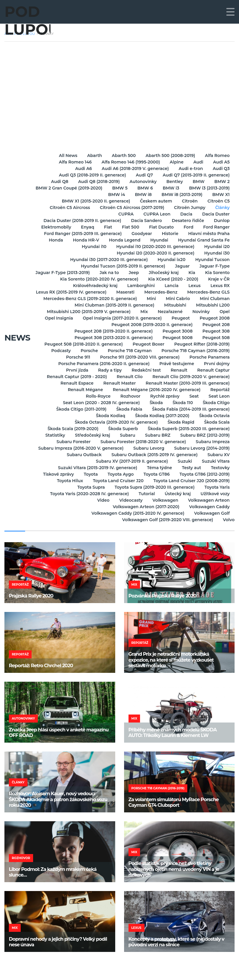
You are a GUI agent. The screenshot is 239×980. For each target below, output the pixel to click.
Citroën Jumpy (188, 208)
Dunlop (221, 221)
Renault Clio (129, 377)
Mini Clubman (91, 305)
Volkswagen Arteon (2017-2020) (145, 507)
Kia (226, 273)
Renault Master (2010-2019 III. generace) (187, 383)
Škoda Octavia (214, 416)
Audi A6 (81, 169)
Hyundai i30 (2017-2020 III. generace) (107, 260)
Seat (193, 396)
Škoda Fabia (128, 409)
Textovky (220, 468)
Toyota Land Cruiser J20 (117, 481)
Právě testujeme (176, 364)
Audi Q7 (143, 175)
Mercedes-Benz (213, 292)
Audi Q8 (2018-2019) (95, 182)
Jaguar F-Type (214, 266)
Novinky (72, 318)
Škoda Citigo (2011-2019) (79, 409)
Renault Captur (213, 370)
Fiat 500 (128, 227)
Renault (178, 370)
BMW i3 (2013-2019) (74, 195)
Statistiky (52, 435)
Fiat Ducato (160, 227)
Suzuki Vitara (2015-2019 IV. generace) (95, 468)
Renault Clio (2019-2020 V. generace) (191, 377)
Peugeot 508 (216, 338)
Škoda (154, 403)
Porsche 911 (76, 357)
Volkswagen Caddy (209, 507)
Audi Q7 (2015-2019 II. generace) (196, 175)
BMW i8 (141, 195)
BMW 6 (194, 188)
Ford (187, 227)
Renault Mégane (83, 390)
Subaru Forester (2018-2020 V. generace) (142, 442)
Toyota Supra (89, 487)
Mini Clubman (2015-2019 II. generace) (157, 305)
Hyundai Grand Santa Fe (203, 240)
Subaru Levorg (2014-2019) (201, 448)
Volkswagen (164, 500)
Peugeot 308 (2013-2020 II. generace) (112, 338)
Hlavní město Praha (209, 234)
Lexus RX (220, 286)
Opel (96, 318)
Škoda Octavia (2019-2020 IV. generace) (114, 422)
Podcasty (58, 351)
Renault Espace (75, 383)
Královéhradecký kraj (92, 286)
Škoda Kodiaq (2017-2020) (161, 416)
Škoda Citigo (216, 403)
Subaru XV (218, 455)
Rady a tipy (107, 370)
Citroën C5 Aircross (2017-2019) (130, 208)
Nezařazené (217, 312)
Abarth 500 (122, 155)
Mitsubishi (218, 305)
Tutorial (145, 494)
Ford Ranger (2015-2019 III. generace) (80, 234)
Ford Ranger (216, 227)
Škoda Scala (217, 422)
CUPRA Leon (155, 214)
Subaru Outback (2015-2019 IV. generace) (153, 455)
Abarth (92, 155)
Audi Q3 (221, 169)
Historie (169, 234)
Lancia (169, 286)
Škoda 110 (181, 403)
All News (64, 155)
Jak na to (141, 273)
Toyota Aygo (119, 474)
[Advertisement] (119, 91)
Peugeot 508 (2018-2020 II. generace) (81, 344)
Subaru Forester (72, 442)
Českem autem (154, 201)
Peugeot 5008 (176, 338)
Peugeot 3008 (176, 331)
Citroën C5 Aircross (67, 208)
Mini (225, 299)
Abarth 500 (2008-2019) (169, 155)
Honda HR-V (83, 240)
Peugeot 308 (216, 331)
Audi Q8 (55, 182)
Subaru (126, 435)
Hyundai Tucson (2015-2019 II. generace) (121, 266)
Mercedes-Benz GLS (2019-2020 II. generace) (163, 299)
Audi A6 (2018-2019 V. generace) (133, 169)
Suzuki (184, 461)
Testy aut (190, 468)
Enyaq (83, 227)
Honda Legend (123, 240)
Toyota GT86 (155, 474)
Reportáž (220, 390)
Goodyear (140, 234)
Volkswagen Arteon (208, 500)
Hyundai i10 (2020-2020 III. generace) (154, 247)
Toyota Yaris (217, 487)
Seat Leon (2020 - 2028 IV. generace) (99, 403)
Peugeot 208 (216, 325)
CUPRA (123, 214)
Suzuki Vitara (215, 461)
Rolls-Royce (95, 396)
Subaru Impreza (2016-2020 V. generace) (79, 448)
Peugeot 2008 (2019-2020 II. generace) (151, 325)
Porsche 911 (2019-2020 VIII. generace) (139, 357)
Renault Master (118, 383)
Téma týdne (158, 468)
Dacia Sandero (145, 221)
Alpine (175, 162)
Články (222, 208)
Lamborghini (138, 286)
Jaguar (181, 266)
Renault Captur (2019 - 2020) (75, 377)
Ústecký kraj (177, 494)
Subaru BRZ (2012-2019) (205, 435)
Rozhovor (128, 396)
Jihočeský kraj (197, 273)
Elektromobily (51, 227)
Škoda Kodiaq (109, 416)
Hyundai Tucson (212, 260)
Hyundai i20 (217, 247)
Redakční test (144, 370)
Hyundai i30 (217, 253)
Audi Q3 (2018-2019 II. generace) (91, 175)
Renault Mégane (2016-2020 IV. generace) (156, 390)
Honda (52, 240)
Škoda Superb (122, 429)
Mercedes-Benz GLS (84, 299)
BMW (197, 182)
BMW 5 (168, 188)
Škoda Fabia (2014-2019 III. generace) (190, 409)
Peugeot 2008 (85, 325)
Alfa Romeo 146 (72, 162)
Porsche (87, 351)
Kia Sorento (67, 279)
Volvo (229, 520)
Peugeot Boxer (147, 344)
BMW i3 (221, 188)
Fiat (104, 227)
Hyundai (158, 240)
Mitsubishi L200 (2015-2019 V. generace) (134, 312)
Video (101, 500)
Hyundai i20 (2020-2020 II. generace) (154, 253)
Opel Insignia (126, 318)
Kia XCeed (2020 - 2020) (204, 279)
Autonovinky (140, 182)
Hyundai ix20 (170, 260)
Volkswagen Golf (212, 513)
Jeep (166, 273)
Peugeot (50, 325)
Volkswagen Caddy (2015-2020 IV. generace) (136, 513)
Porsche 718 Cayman (129, 351)
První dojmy (216, 364)
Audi (197, 162)
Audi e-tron (190, 169)
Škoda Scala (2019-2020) (71, 429)
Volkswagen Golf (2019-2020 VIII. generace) (167, 520)
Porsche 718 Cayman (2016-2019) (195, 351)
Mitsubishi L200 (64, 312)
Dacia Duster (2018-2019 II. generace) (80, 221)
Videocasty (129, 500)
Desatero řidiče (187, 221)
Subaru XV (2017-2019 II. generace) (130, 461)
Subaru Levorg (148, 448)
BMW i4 (114, 195)
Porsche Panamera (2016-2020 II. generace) (102, 364)
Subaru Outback (82, 455)
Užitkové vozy (215, 494)
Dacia (185, 214)
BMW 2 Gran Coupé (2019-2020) (117, 188)
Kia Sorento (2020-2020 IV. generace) (130, 279)
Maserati (177, 292)
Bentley (173, 182)
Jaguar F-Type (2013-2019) (94, 273)
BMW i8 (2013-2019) (181, 195)
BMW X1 (221, 195)
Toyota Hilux (68, 481)
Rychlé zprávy (163, 396)
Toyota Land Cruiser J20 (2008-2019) (191, 481)
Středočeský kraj (90, 435)
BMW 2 (222, 182)
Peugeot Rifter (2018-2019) (201, 344)
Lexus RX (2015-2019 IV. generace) (122, 292)
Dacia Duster (216, 214)
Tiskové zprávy (55, 474)
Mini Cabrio (54, 305)
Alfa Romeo (217, 155)
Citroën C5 (218, 201)
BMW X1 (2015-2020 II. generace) (93, 201)
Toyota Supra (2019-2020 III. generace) (153, 487)
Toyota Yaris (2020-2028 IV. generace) (87, 494)
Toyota (88, 474)
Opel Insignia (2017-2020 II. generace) (190, 318)
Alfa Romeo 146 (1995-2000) (128, 162)
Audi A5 (221, 162)
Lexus (193, 286)
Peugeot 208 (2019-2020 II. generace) (112, 331)
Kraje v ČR (48, 286)
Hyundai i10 (92, 247)
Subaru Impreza (212, 442)
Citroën (189, 201)
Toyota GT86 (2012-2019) (204, 474)
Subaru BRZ (157, 435)
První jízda (73, 370)
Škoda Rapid (180, 422)
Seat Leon (219, 396)
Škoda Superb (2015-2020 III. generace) (188, 429)
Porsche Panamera (209, 357)
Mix (190, 312)
